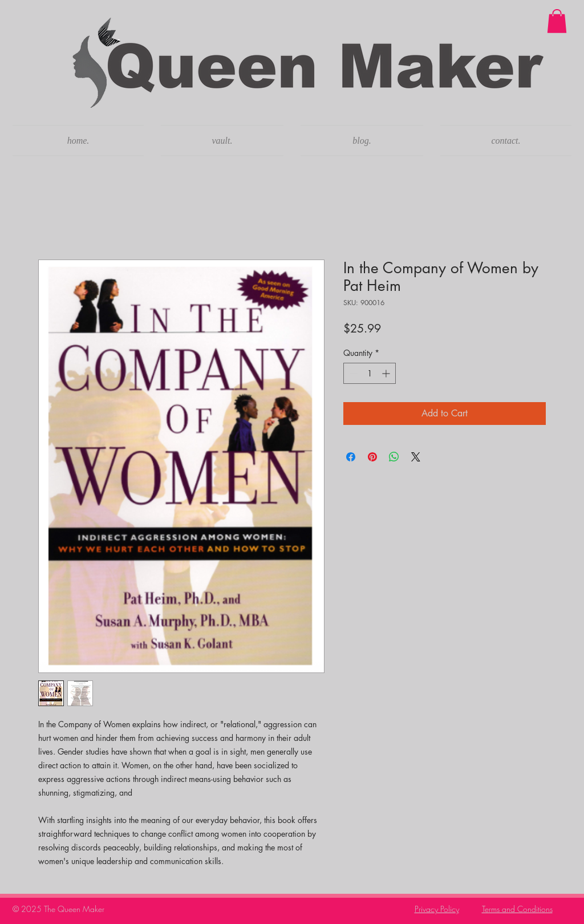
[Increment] (387, 373)
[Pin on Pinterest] (372, 457)
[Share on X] (416, 457)
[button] (557, 21)
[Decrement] (352, 373)
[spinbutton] (370, 373)
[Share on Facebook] (351, 457)
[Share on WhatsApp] (394, 457)
